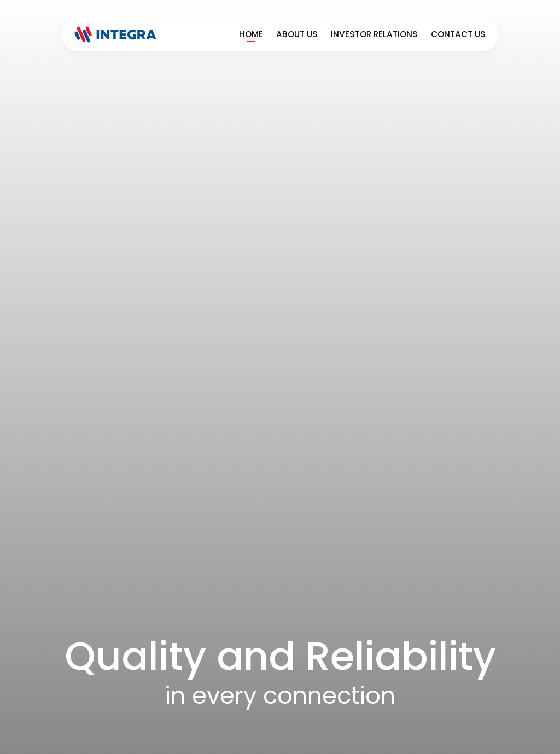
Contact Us (458, 34)
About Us (297, 34)
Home (251, 34)
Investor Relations (374, 34)
